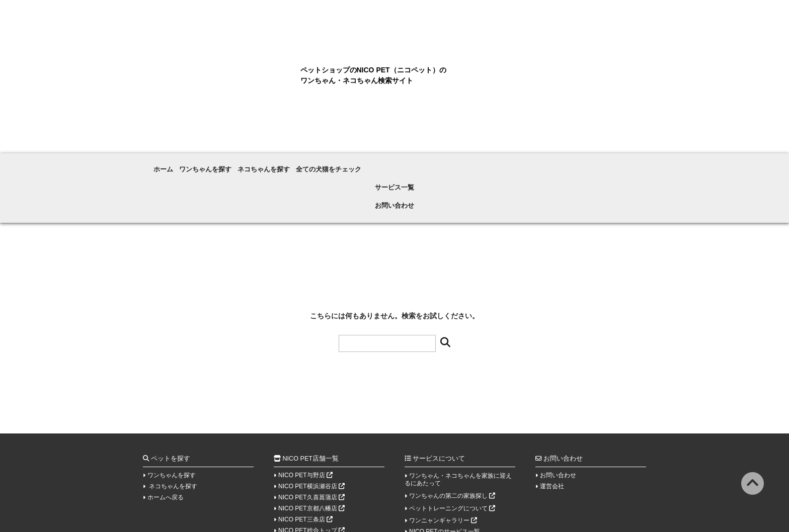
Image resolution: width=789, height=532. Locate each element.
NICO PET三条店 (305, 471)
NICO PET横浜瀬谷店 (311, 438)
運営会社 (552, 438)
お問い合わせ (550, 164)
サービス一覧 (470, 164)
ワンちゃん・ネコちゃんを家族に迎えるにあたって (458, 431)
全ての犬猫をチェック (384, 164)
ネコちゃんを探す (300, 164)
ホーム (164, 164)
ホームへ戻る (166, 449)
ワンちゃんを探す (223, 164)
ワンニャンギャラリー (443, 472)
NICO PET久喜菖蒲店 (311, 449)
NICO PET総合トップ (311, 482)
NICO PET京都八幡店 (311, 460)
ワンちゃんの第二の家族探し (452, 448)
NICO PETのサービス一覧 (445, 483)
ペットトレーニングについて (452, 460)
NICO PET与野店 (305, 427)
